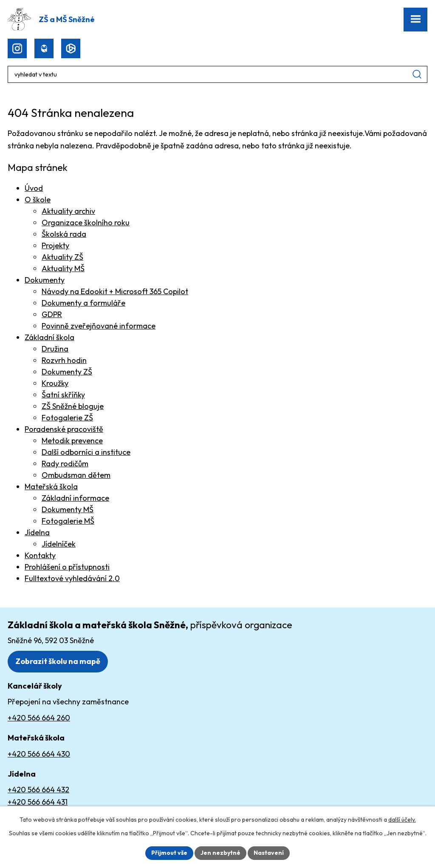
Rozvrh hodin (64, 360)
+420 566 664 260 (39, 718)
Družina (55, 349)
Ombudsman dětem (76, 475)
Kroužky (55, 383)
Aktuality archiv (68, 211)
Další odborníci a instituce (86, 452)
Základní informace (75, 498)
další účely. (402, 820)
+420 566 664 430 (39, 754)
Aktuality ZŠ (62, 257)
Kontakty (40, 555)
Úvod (34, 188)
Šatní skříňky (63, 395)
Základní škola (49, 337)
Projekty (55, 245)
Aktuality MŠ (63, 268)
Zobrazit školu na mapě (58, 661)
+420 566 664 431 (38, 802)
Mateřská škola (51, 486)
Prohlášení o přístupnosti (67, 567)
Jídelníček (59, 544)
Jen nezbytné (220, 853)
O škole (38, 200)
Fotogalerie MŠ (68, 521)
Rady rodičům (65, 464)
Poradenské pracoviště (64, 429)
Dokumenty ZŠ (67, 372)
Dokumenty (45, 280)
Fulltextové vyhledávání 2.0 (72, 578)
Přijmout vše (169, 853)
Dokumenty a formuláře (83, 303)
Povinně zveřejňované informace (99, 326)
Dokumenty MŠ (68, 509)
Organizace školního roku (86, 223)
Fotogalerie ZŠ (67, 418)
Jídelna (37, 532)
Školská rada (64, 234)
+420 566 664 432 (38, 790)
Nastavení (269, 853)
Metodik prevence (72, 441)
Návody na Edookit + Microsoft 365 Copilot (115, 291)
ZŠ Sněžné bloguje (73, 406)
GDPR (52, 314)
